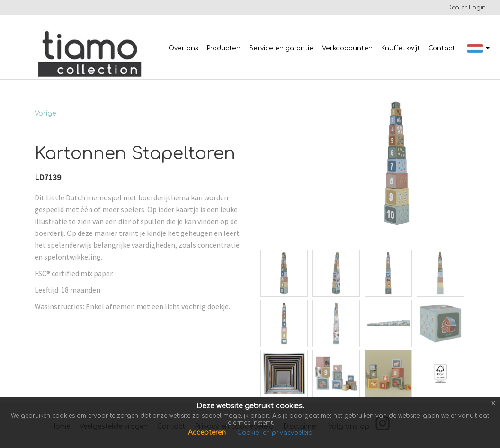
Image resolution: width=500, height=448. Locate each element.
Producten (224, 48)
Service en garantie (281, 48)
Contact (442, 48)
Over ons (183, 48)
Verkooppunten (347, 48)
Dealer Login (467, 8)
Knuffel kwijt (401, 48)
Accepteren (208, 433)
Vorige (45, 113)
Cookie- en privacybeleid (275, 433)
